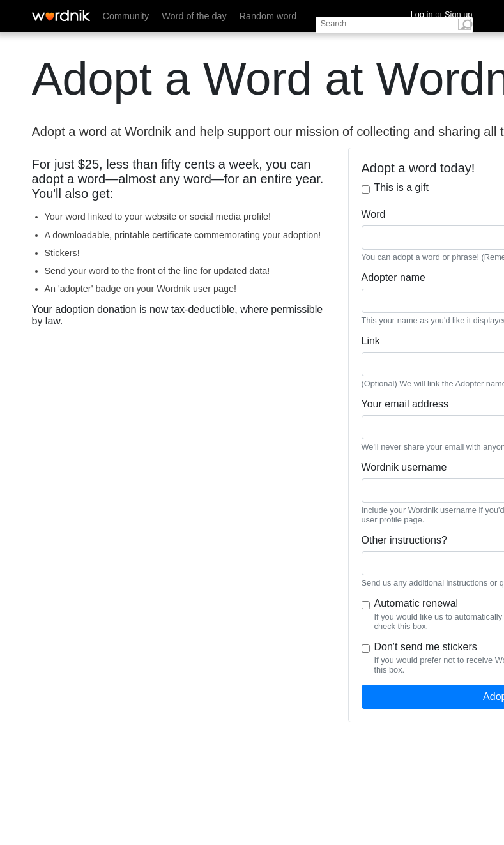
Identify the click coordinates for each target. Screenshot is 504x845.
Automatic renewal (416, 603)
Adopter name (394, 278)
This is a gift (401, 187)
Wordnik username (404, 467)
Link (371, 341)
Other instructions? (404, 540)
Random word (268, 16)
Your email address (405, 404)
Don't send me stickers (426, 647)
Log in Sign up (442, 14)
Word (374, 214)
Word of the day (194, 16)
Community (126, 16)
